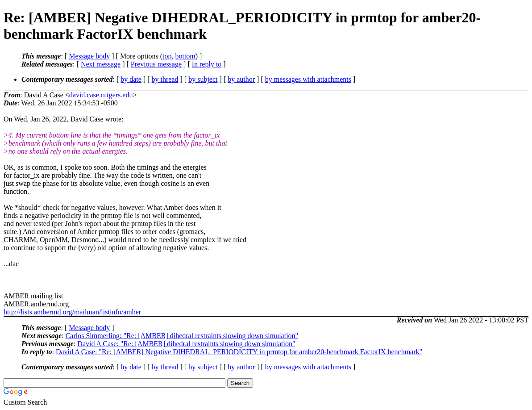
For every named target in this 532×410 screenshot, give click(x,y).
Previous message (156, 64)
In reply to (207, 64)
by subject (203, 79)
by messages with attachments (308, 79)
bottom (185, 56)
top (167, 56)
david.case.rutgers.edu (101, 95)
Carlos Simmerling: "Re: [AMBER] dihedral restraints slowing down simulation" (182, 336)
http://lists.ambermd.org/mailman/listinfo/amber (72, 312)
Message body (89, 56)
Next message (101, 64)
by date (131, 79)
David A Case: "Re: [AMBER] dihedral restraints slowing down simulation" (186, 344)
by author (241, 79)
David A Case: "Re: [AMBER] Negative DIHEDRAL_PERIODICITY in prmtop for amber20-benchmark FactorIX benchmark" (239, 352)
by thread (165, 79)
